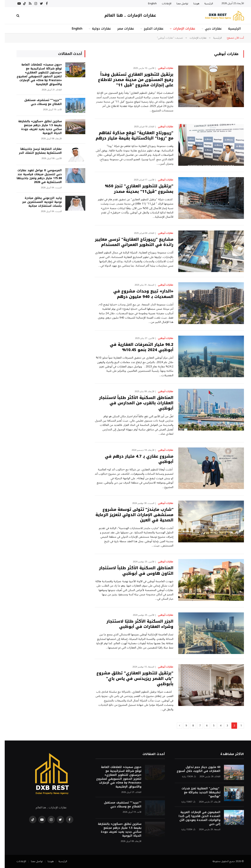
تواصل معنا (178, 4)
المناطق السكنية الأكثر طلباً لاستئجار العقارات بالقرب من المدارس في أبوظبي (131, 403)
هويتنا (192, 4)
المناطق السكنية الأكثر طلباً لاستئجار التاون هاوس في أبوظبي (131, 571)
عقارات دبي (209, 29)
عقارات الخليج (149, 29)
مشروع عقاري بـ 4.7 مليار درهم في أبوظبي (134, 459)
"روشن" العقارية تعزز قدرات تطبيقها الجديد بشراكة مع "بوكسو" (196, 792)
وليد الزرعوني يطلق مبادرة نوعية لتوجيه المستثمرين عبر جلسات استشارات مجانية (37, 202)
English (148, 4)
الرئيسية (204, 4)
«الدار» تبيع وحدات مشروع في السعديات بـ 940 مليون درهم (139, 294)
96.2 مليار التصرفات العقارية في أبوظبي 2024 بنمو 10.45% (137, 347)
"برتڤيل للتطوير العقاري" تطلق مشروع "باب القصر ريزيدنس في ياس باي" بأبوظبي (130, 679)
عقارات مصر (121, 29)
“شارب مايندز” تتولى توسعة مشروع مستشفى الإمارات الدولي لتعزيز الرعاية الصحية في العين (130, 515)
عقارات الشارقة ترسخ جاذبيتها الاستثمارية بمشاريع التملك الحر (36, 151)
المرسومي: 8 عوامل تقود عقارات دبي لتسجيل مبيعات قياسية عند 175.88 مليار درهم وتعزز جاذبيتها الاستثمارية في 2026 (35, 176)
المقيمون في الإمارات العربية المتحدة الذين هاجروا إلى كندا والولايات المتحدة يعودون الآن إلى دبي (195, 818)
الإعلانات (162, 4)
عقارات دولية (97, 29)
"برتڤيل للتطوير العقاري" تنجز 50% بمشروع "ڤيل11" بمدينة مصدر (134, 189)
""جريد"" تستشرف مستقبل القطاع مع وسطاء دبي (38, 102)
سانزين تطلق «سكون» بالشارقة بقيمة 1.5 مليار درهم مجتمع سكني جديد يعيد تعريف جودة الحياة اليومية (35, 127)
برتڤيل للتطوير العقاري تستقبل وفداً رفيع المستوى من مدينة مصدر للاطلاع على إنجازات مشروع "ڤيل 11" (131, 80)
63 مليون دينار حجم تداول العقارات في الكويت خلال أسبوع (194, 769)
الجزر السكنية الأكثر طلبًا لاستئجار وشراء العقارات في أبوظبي (135, 624)
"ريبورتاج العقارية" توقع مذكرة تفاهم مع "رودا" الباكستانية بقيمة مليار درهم (130, 136)
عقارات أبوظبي (161, 68)
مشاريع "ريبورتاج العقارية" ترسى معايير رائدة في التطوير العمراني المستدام (129, 242)
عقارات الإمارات (180, 29)
